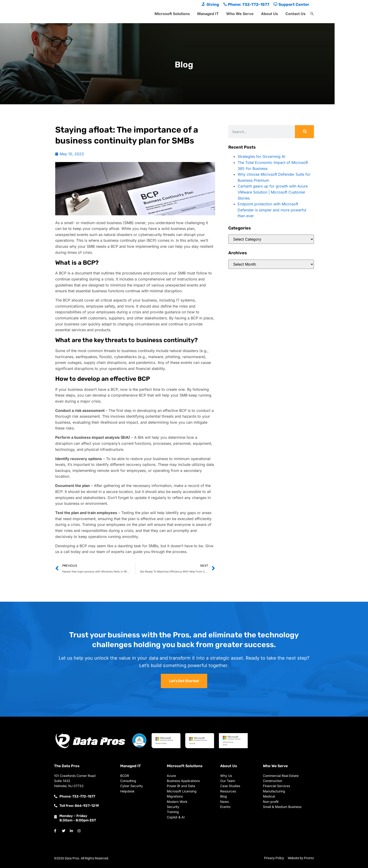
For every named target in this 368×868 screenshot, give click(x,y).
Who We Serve (240, 14)
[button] (312, 14)
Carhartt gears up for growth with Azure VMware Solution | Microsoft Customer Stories (273, 192)
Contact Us (295, 14)
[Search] (304, 132)
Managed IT (208, 14)
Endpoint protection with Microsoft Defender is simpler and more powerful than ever (272, 210)
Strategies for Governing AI (261, 156)
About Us (270, 14)
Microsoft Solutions (172, 14)
